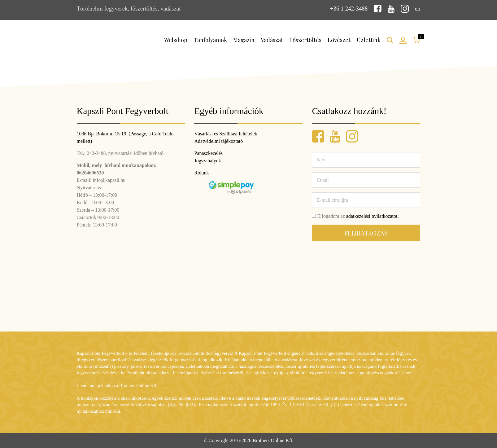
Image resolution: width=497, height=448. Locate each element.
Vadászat (272, 40)
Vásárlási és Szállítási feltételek (226, 134)
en (418, 9)
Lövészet (339, 40)
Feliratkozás (366, 233)
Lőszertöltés (305, 40)
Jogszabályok (207, 161)
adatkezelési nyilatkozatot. (373, 216)
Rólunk (201, 173)
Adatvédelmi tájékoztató (218, 141)
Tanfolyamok (210, 40)
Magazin (244, 40)
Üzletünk (369, 40)
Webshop (176, 40)
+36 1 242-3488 (349, 9)
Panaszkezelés (208, 153)
